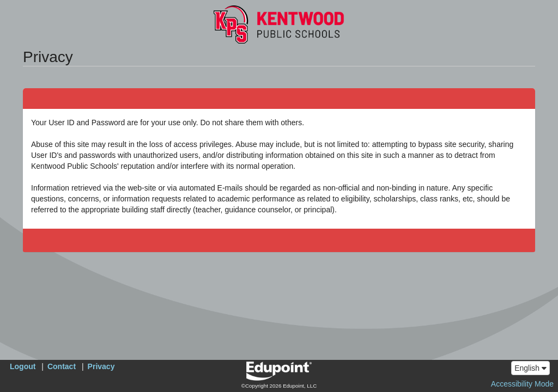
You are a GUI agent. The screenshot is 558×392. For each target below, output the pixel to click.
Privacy (101, 366)
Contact (62, 366)
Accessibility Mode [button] (522, 384)
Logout (23, 366)
